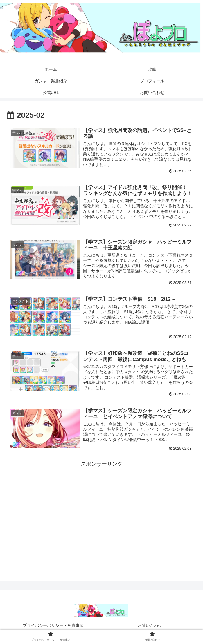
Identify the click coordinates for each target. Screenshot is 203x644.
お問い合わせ (150, 625)
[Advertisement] (101, 509)
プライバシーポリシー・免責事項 (53, 625)
